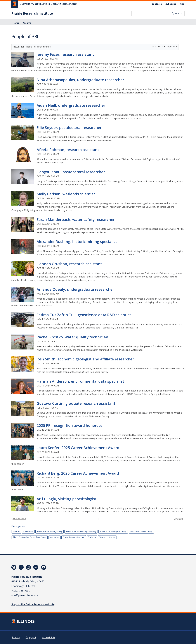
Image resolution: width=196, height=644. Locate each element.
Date (162, 47)
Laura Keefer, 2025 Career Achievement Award (78, 448)
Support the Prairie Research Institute (33, 604)
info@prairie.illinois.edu (25, 595)
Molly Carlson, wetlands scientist (66, 194)
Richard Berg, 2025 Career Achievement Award (78, 473)
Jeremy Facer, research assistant (65, 54)
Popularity (172, 47)
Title (154, 47)
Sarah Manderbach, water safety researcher (76, 219)
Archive (27, 23)
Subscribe (171, 4)
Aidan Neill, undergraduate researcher (71, 105)
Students (92, 537)
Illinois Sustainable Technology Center (30, 537)
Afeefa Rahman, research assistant (68, 150)
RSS (182, 4)
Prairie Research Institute (32, 14)
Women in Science (107, 537)
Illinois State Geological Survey (113, 532)
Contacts (157, 4)
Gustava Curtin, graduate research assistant (76, 403)
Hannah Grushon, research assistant (69, 264)
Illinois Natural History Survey (49, 532)
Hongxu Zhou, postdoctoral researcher (71, 172)
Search (179, 14)
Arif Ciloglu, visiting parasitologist (67, 499)
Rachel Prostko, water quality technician (72, 337)
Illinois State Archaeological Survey (81, 532)
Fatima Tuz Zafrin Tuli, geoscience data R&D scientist (84, 315)
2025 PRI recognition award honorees (70, 425)
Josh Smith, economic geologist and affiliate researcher (85, 359)
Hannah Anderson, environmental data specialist (80, 381)
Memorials (55, 537)
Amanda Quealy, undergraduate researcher (75, 289)
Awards (16, 532)
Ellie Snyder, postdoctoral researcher (69, 127)
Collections (28, 532)
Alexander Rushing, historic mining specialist (77, 241)
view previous (19, 519)
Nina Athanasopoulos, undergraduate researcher (80, 80)
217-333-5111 (22, 591)
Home (16, 23)
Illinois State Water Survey (141, 532)
